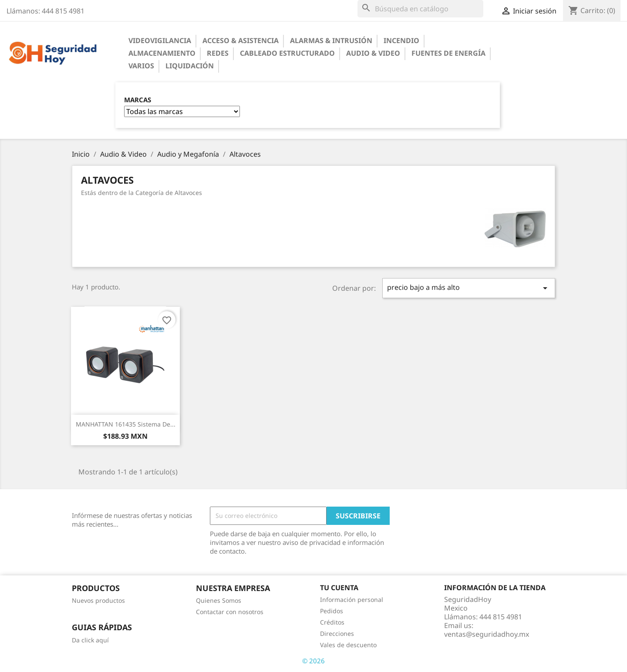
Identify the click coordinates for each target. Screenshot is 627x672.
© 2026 (313, 661)
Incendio (401, 40)
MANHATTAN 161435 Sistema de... (126, 424)
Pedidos (332, 611)
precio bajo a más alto (469, 288)
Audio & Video (373, 53)
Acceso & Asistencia (241, 40)
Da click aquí (90, 640)
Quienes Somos (219, 600)
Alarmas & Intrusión (331, 40)
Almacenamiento (162, 53)
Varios (141, 66)
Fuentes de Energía (448, 53)
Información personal (352, 600)
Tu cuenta (339, 588)
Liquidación (190, 66)
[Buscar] (420, 9)
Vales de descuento (348, 645)
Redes (218, 53)
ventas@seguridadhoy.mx (487, 634)
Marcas (138, 100)
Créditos (332, 622)
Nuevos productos (98, 600)
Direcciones (337, 633)
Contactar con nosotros (230, 612)
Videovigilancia (160, 40)
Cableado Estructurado (287, 53)
